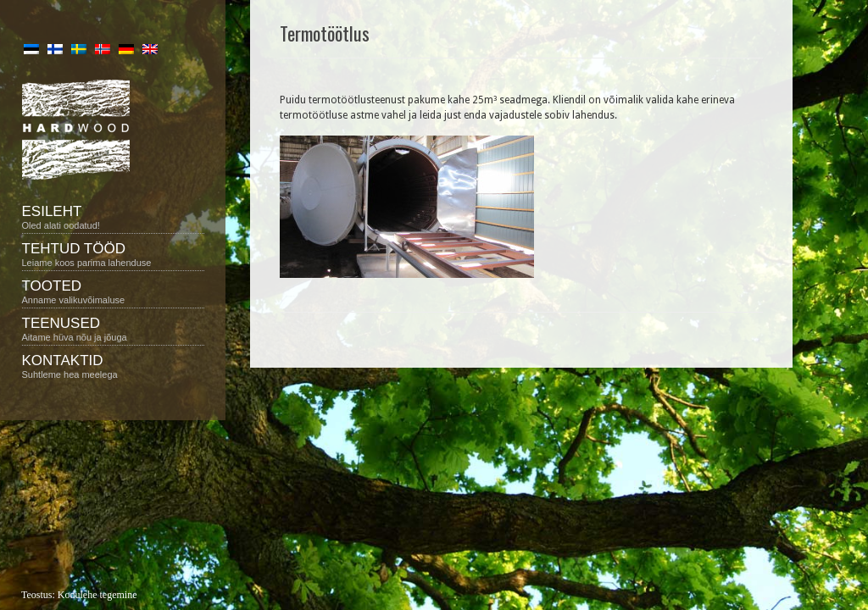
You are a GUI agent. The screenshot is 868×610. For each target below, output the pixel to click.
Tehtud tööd (113, 254)
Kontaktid (113, 366)
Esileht (113, 217)
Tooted (113, 291)
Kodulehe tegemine (97, 595)
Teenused (113, 329)
